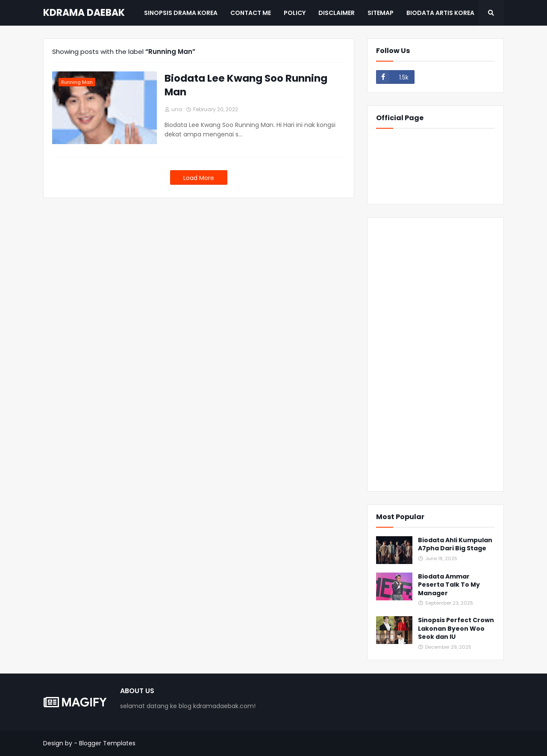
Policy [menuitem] (295, 13)
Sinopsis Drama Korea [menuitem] (181, 13)
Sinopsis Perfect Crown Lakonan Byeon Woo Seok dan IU (456, 629)
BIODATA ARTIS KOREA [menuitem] (440, 13)
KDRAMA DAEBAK (84, 13)
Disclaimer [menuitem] (337, 13)
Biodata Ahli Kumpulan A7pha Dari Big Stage (455, 545)
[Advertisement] (435, 354)
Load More (199, 178)
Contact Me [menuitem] (251, 13)
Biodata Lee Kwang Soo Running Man (246, 85)
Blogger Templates (107, 743)
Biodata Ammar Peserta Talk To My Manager (449, 585)
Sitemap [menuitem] (381, 13)
